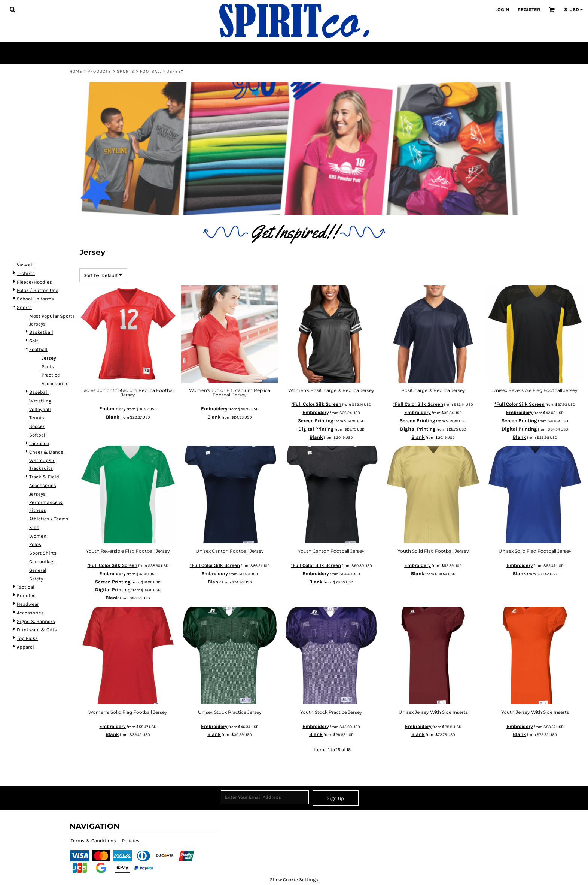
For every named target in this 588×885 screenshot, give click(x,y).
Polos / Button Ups (38, 290)
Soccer (37, 426)
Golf (33, 341)
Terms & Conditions (93, 841)
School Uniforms (35, 299)
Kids (34, 527)
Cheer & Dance (46, 452)
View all (25, 265)
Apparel (25, 647)
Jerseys (37, 494)
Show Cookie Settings (294, 880)
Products (99, 71)
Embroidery (112, 409)
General (38, 570)
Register (529, 10)
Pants (48, 367)
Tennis (37, 418)
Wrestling (40, 401)
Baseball (39, 392)
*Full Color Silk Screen (316, 404)
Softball (38, 435)
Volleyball (40, 409)
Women (38, 536)
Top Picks (27, 638)
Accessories (55, 383)
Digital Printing (316, 429)
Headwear (28, 604)
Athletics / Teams (49, 519)
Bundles (26, 596)
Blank (113, 417)
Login (502, 10)
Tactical (26, 587)
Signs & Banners (36, 621)
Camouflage (42, 561)
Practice (51, 375)
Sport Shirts (43, 553)
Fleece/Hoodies (34, 282)
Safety (36, 579)
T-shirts (26, 273)
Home (76, 71)
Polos (35, 544)
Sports (126, 71)
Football (151, 71)
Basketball (41, 332)
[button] (12, 9)
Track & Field (44, 477)
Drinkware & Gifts (37, 630)
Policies (131, 841)
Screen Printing (316, 421)
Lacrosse (39, 443)
